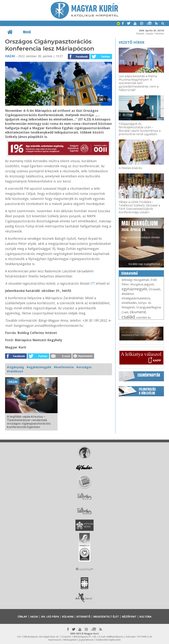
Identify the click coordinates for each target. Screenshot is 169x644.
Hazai (10, 56)
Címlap (22, 617)
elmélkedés (129, 303)
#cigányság (15, 367)
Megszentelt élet (106, 617)
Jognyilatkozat (86, 640)
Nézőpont (129, 617)
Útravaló (154, 289)
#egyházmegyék (39, 367)
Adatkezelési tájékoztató (108, 640)
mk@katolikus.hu (115, 637)
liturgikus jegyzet (142, 284)
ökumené (138, 312)
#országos (84, 367)
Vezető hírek (132, 42)
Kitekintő (83, 617)
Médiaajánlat (70, 640)
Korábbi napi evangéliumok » (145, 264)
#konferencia (64, 367)
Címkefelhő (130, 273)
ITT (92, 283)
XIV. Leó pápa (50, 617)
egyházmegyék (134, 289)
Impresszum (55, 640)
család (128, 317)
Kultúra (145, 617)
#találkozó (15, 371)
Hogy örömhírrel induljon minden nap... (141, 231)
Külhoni (68, 617)
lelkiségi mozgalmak (135, 280)
